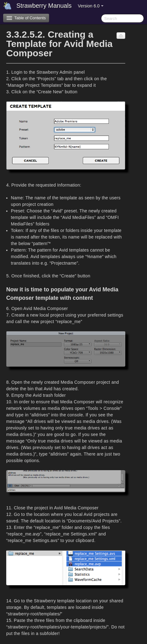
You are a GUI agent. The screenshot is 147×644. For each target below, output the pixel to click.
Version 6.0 (91, 6)
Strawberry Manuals (44, 6)
